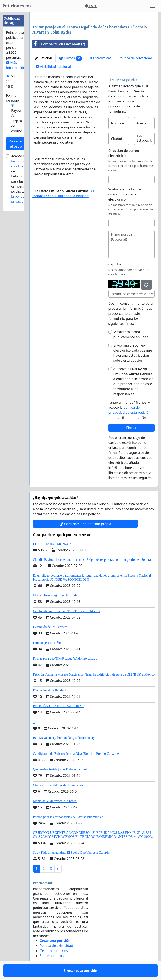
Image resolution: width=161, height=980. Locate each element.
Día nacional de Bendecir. (50, 690)
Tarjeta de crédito (17, 126)
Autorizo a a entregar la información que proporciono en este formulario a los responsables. (133, 381)
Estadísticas (100, 58)
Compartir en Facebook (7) (58, 44)
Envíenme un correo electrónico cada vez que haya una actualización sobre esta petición (133, 353)
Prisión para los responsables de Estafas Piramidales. (68, 817)
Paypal (16, 110)
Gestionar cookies (54, 951)
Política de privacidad (135, 58)
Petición (44, 58)
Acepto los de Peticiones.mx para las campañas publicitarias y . (22, 179)
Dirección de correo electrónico (124, 153)
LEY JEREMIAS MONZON (52, 544)
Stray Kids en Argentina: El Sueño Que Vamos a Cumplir (71, 852)
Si (123, 417)
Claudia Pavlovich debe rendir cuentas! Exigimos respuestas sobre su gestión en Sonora (92, 560)
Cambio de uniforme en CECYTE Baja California (66, 611)
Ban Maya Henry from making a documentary (64, 738)
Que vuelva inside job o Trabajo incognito (61, 769)
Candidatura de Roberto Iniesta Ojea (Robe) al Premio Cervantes (77, 754)
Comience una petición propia (85, 524)
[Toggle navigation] (153, 6)
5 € (13, 76)
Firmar (131, 428)
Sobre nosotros (52, 956)
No (144, 417)
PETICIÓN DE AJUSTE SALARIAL (58, 706)
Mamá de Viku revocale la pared (55, 801)
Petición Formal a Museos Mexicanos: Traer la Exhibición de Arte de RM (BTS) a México (94, 674)
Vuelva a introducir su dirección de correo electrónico (125, 194)
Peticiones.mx (17, 6)
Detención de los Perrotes (50, 627)
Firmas (70, 58)
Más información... (17, 65)
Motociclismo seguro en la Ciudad (56, 595)
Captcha (115, 264)
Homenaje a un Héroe (48, 643)
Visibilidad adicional (53, 67)
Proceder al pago (16, 144)
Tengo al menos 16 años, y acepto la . (130, 407)
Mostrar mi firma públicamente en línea (131, 334)
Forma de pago (12, 98)
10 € (9, 87)
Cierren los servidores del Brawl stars (58, 785)
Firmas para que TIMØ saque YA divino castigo (65, 658)
